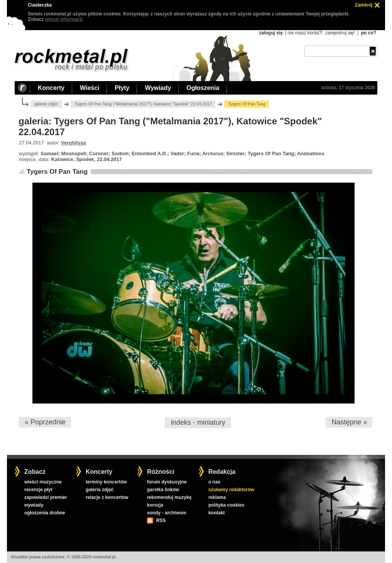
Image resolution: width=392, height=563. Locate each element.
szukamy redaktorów (231, 490)
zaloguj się (271, 33)
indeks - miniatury (198, 422)
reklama (217, 497)
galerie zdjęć (46, 104)
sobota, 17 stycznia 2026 (348, 88)
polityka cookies (226, 505)
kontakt (217, 513)
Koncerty (51, 88)
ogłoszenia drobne (45, 513)
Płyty (122, 88)
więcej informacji (64, 19)
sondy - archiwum (167, 513)
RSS (161, 521)
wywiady (34, 505)
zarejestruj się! (340, 33)
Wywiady (158, 88)
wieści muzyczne (43, 482)
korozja (155, 505)
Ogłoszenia (203, 88)
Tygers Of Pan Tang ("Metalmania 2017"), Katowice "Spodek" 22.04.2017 (143, 104)
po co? (369, 33)
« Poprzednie (45, 422)
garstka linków (163, 490)
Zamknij (364, 5)
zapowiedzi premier (46, 497)
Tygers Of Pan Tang (57, 172)
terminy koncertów (106, 482)
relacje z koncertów (107, 497)
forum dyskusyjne (167, 482)
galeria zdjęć (100, 490)
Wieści (90, 88)
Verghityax (74, 143)
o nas (214, 482)
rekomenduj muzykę (169, 497)
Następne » (349, 422)
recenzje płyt (38, 490)
